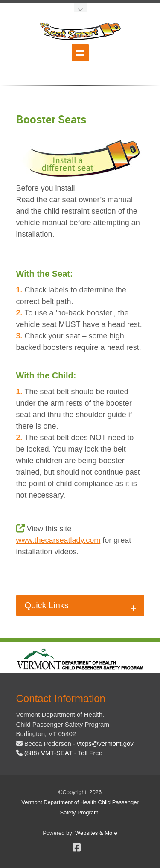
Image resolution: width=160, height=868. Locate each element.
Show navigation (80, 53)
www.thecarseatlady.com (58, 540)
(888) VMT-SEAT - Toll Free (63, 753)
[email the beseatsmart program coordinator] (105, 743)
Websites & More (96, 833)
